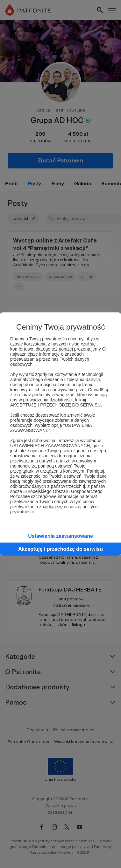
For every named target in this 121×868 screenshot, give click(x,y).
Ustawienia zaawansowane (60, 536)
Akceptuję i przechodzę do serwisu (60, 549)
